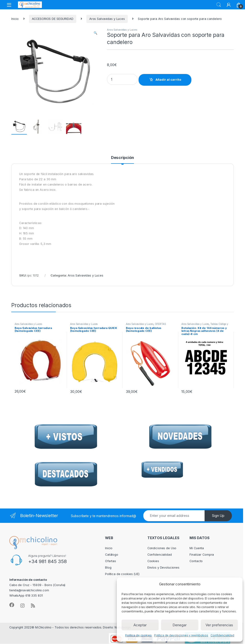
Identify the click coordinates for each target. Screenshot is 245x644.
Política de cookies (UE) (122, 574)
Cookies (153, 561)
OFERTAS (160, 324)
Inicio (15, 19)
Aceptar (140, 625)
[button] (95, 33)
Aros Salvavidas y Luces (107, 19)
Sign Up (218, 516)
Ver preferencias (219, 625)
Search (219, 5)
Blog (108, 568)
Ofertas (111, 561)
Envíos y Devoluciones (163, 568)
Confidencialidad (222, 635)
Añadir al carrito (168, 80)
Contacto (196, 561)
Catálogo (112, 555)
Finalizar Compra (202, 555)
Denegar (180, 625)
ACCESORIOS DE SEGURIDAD (53, 19)
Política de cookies (138, 635)
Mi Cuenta (197, 548)
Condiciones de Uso (162, 548)
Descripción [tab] (123, 158)
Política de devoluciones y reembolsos (181, 635)
